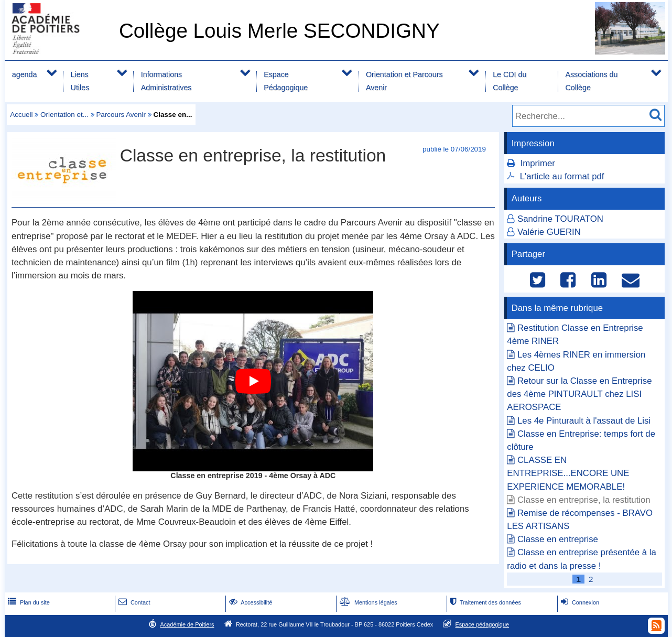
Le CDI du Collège (510, 81)
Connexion (579, 602)
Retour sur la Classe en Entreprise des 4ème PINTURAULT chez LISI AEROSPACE (579, 394)
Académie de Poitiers (187, 624)
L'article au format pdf (562, 176)
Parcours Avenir (121, 115)
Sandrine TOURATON (560, 219)
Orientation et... (64, 115)
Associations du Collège (591, 81)
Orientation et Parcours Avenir (404, 81)
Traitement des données (485, 602)
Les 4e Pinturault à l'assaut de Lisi (584, 421)
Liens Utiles (80, 81)
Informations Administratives (166, 81)
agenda (25, 74)
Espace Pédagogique (286, 81)
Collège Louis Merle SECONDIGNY (279, 31)
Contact (133, 602)
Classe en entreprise (558, 539)
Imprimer (538, 163)
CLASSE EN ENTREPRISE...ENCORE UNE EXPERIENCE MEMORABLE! (568, 473)
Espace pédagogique (483, 624)
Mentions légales (367, 602)
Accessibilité (250, 602)
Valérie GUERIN (549, 232)
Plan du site (28, 602)
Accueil (21, 115)
